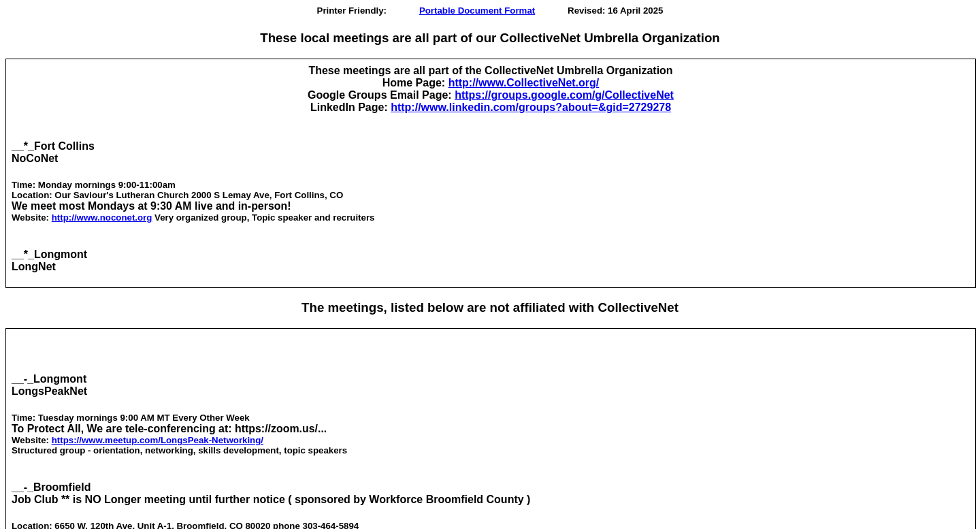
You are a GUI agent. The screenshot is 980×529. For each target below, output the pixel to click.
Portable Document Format (477, 11)
